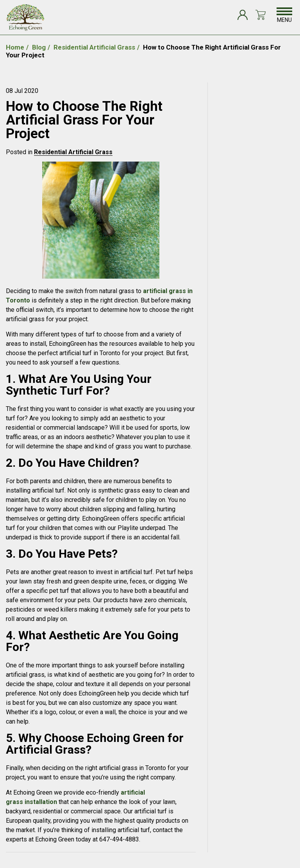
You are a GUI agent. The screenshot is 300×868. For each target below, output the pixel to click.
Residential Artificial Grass (73, 152)
